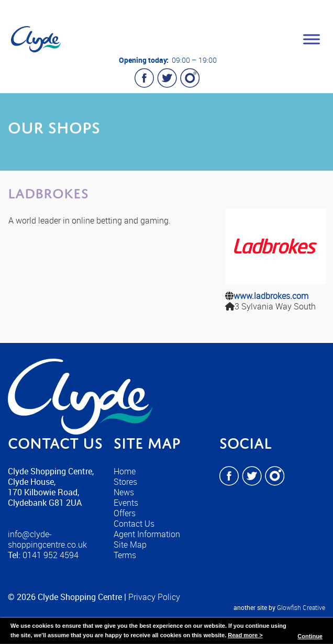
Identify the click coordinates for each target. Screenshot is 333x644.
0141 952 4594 (51, 555)
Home (125, 471)
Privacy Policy (154, 597)
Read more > (245, 635)
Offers (125, 513)
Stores (125, 482)
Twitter (167, 78)
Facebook (145, 78)
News (124, 492)
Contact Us (134, 524)
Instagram (190, 78)
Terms (125, 555)
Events (126, 503)
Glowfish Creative (301, 607)
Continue (310, 636)
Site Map (130, 545)
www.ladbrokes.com (271, 296)
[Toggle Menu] (312, 39)
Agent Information (147, 534)
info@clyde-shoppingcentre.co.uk (47, 539)
